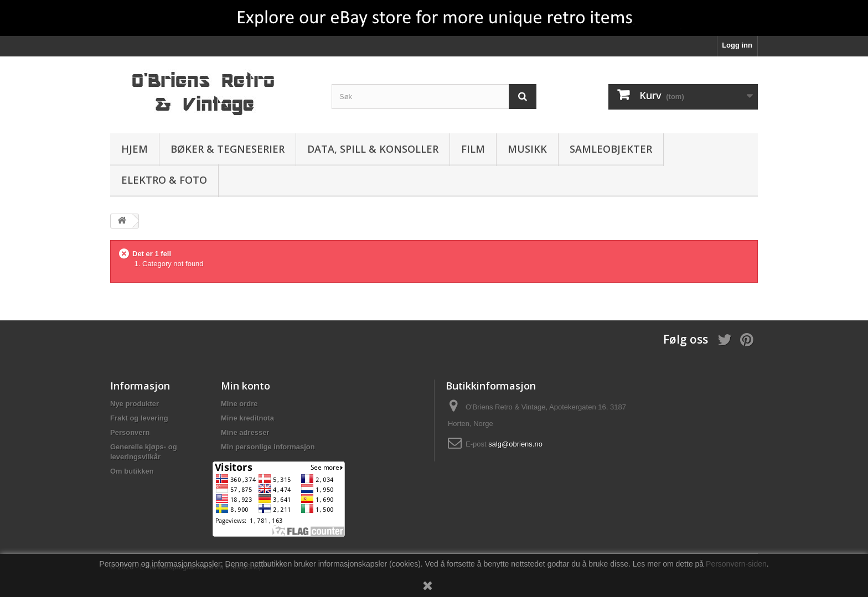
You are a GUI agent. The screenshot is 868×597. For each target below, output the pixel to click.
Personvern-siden (736, 564)
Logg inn (737, 45)
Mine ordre (239, 404)
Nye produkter (135, 404)
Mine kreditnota (247, 418)
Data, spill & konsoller (373, 149)
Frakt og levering (139, 418)
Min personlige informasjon (268, 447)
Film (473, 149)
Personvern (130, 432)
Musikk (527, 149)
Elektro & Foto (164, 180)
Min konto (246, 386)
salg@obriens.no (515, 444)
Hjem (135, 149)
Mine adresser (245, 432)
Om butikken (132, 471)
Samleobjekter (611, 149)
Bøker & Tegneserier (228, 149)
